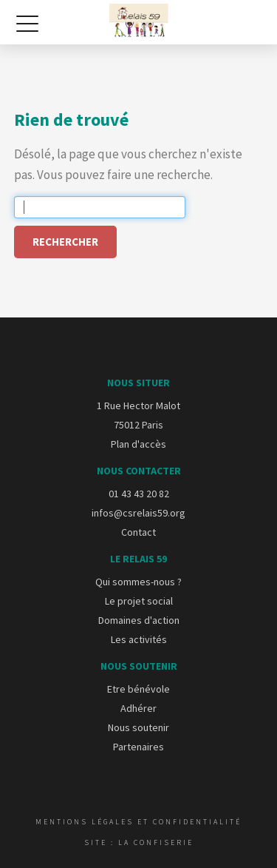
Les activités (139, 639)
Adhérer (138, 708)
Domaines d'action (139, 620)
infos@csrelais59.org (138, 513)
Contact (138, 532)
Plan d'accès (138, 444)
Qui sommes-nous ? (138, 582)
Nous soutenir (138, 727)
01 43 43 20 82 (139, 494)
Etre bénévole (138, 689)
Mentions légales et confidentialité (138, 822)
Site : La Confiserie (139, 842)
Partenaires (138, 747)
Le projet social (139, 601)
